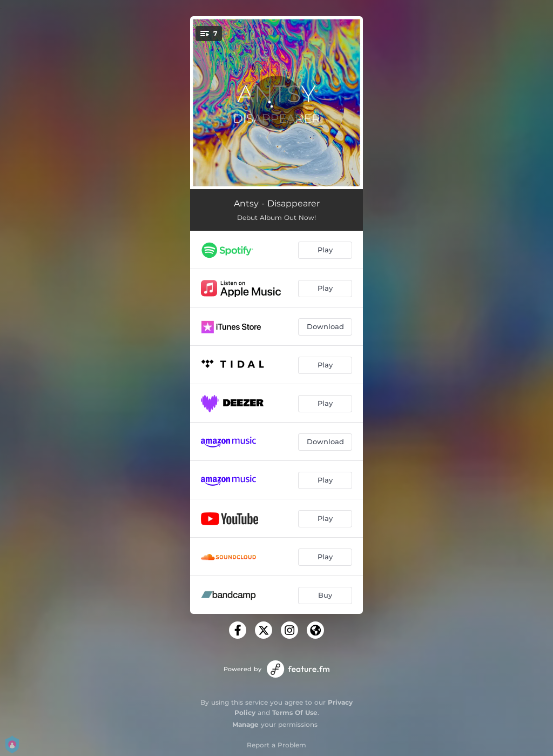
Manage (245, 724)
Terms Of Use (295, 712)
